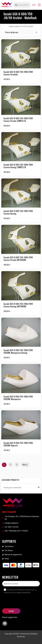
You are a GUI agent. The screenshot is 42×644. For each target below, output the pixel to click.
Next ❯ (25, 465)
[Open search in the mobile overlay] (24, 5)
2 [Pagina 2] (10, 465)
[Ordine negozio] (21, 32)
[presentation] (19, 599)
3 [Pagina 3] (17, 465)
